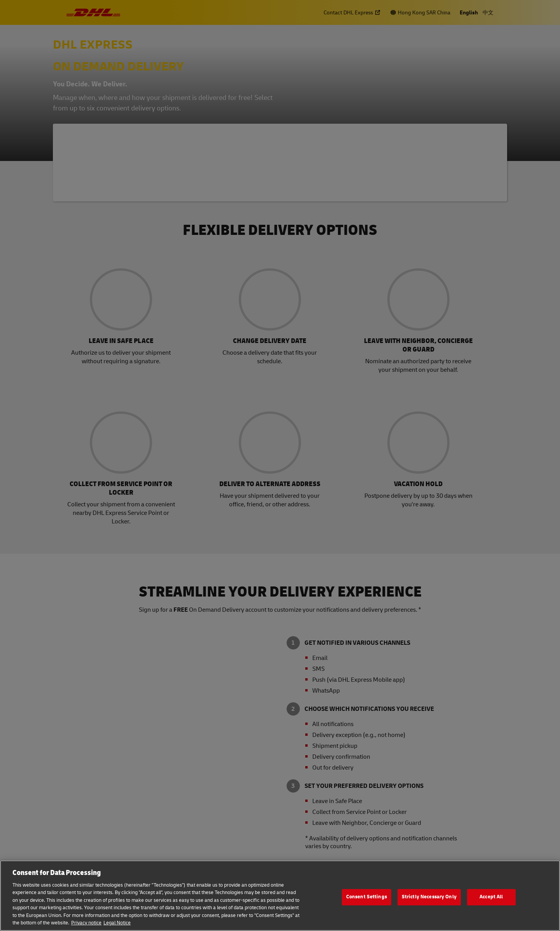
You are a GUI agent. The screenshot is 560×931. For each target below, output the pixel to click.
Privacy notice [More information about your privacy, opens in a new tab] (86, 923)
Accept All (491, 897)
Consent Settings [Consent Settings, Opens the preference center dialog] (367, 897)
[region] (280, 896)
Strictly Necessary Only (429, 897)
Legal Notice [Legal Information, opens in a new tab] (117, 923)
